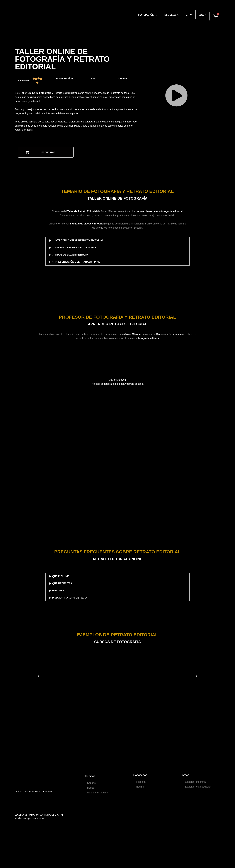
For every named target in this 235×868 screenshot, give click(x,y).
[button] (46, 152)
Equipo (140, 787)
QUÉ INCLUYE (60, 576)
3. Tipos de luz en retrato (70, 255)
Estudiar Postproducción (198, 787)
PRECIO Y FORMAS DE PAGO (69, 598)
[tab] (118, 241)
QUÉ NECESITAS (62, 583)
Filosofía (141, 782)
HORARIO (58, 591)
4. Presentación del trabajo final (76, 262)
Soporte (91, 783)
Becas (90, 788)
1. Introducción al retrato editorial (78, 240)
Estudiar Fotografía (195, 782)
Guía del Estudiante (98, 793)
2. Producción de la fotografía (74, 248)
